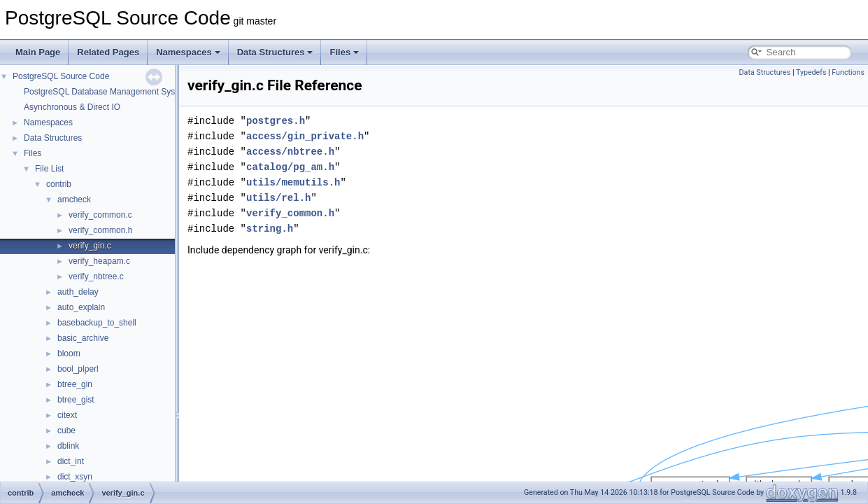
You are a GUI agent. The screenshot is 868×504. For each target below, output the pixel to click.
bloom (69, 353)
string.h (270, 229)
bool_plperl (78, 369)
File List (49, 169)
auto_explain (81, 307)
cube (66, 430)
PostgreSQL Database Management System (106, 92)
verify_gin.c (90, 246)
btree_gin (75, 384)
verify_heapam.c (99, 261)
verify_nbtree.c (96, 276)
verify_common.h (100, 230)
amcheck (74, 199)
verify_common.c (100, 215)
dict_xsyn (75, 477)
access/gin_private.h (305, 136)
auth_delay (78, 292)
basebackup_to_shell (97, 323)
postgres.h (276, 121)
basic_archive (83, 338)
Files (344, 52)
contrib (59, 184)
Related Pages (108, 52)
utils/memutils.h (293, 182)
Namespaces (188, 52)
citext (67, 415)
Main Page (38, 52)
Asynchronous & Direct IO (72, 107)
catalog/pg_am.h (290, 167)
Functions (848, 72)
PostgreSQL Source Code (61, 76)
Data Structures (275, 52)
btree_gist (76, 400)
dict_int (71, 461)
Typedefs (811, 72)
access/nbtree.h (290, 152)
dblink (68, 446)
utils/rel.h (278, 198)
